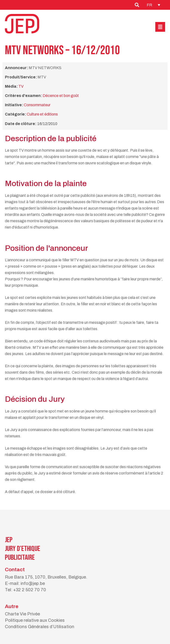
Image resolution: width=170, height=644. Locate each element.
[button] (160, 27)
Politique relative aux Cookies (35, 620)
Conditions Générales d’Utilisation (40, 627)
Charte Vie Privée (22, 614)
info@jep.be (33, 583)
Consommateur (37, 105)
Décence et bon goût (61, 96)
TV (21, 86)
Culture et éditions (42, 114)
